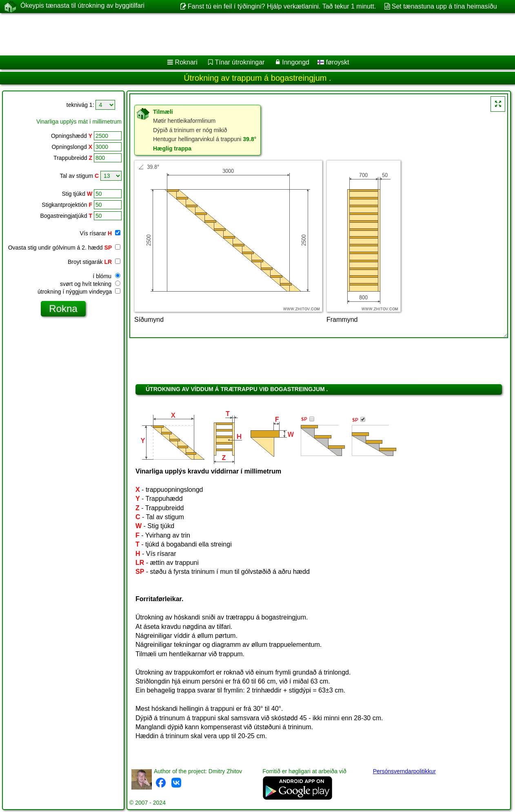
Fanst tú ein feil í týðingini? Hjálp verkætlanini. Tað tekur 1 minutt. (282, 6)
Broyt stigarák (94, 262)
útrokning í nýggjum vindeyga (79, 292)
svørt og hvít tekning (90, 284)
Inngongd (296, 62)
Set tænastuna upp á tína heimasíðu (444, 6)
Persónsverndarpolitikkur (404, 771)
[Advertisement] (248, 34)
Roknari (186, 62)
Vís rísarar (100, 233)
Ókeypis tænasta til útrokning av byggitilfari (82, 6)
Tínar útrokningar (240, 62)
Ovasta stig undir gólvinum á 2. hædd (64, 248)
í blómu (107, 276)
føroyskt (333, 62)
